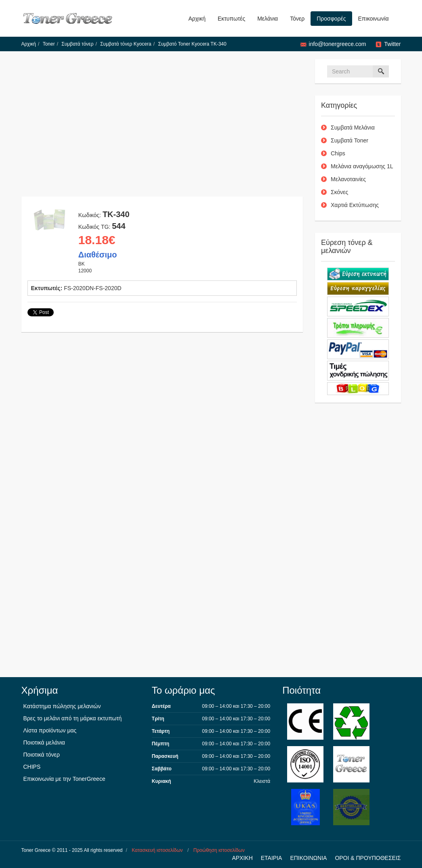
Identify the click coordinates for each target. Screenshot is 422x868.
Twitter (392, 44)
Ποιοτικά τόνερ (42, 755)
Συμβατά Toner (350, 140)
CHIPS (32, 767)
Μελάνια (268, 19)
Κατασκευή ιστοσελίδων (157, 850)
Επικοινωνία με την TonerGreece (64, 779)
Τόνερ (297, 19)
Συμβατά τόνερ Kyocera (126, 44)
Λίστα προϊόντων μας (50, 730)
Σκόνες (339, 192)
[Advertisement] (162, 128)
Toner (49, 44)
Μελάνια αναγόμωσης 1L (362, 166)
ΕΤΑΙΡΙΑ (272, 858)
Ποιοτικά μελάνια (44, 743)
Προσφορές (331, 19)
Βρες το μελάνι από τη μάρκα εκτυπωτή (73, 718)
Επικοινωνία (374, 19)
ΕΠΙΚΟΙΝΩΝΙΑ (308, 858)
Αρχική (197, 19)
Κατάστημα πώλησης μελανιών (62, 706)
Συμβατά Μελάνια (353, 128)
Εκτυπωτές (231, 19)
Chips (338, 153)
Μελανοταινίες (348, 179)
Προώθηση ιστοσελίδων (219, 850)
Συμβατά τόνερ (77, 44)
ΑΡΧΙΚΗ (242, 858)
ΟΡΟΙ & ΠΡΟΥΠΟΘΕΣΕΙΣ (368, 858)
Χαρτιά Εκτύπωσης (355, 205)
